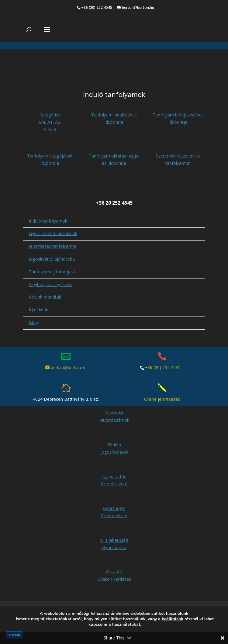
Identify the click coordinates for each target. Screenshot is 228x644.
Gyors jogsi (114, 508)
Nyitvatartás (114, 477)
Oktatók (114, 572)
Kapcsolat (114, 413)
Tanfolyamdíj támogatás (53, 272)
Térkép (114, 445)
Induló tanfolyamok (48, 221)
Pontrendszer (114, 516)
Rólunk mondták (45, 297)
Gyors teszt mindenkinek (53, 233)
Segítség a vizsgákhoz (50, 284)
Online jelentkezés (162, 399)
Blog (33, 322)
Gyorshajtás (114, 547)
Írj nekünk (38, 310)
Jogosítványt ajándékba (52, 259)
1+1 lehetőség (114, 540)
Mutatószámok (114, 420)
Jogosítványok (114, 452)
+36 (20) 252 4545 (163, 367)
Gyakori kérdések (114, 579)
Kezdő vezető (114, 484)
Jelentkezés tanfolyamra (53, 246)
